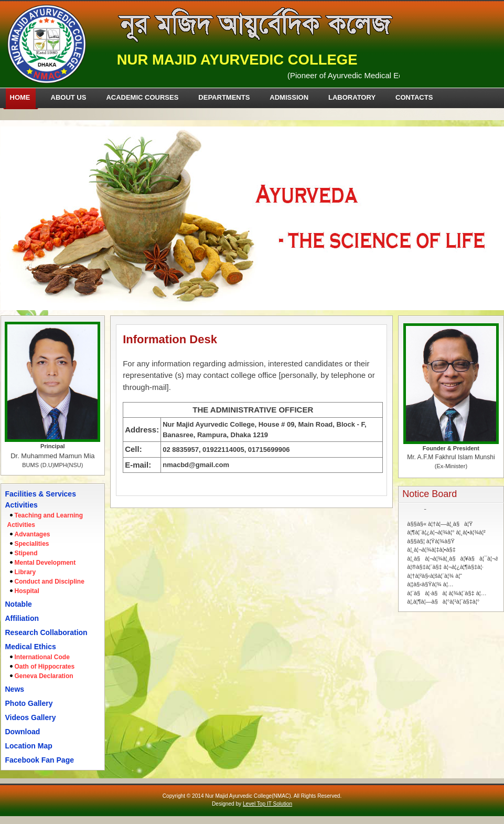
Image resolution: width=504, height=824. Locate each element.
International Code (42, 657)
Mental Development (45, 563)
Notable (19, 604)
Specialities (32, 544)
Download (23, 732)
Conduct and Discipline (50, 582)
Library (25, 572)
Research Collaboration (46, 632)
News (15, 689)
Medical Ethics (31, 647)
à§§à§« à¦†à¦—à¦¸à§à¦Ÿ (440, 516)
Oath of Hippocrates (45, 667)
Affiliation (22, 618)
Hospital (27, 591)
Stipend (26, 553)
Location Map (29, 746)
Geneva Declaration (44, 676)
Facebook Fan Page (40, 760)
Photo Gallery (29, 703)
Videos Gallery (31, 717)
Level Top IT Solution (267, 804)
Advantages (33, 534)
